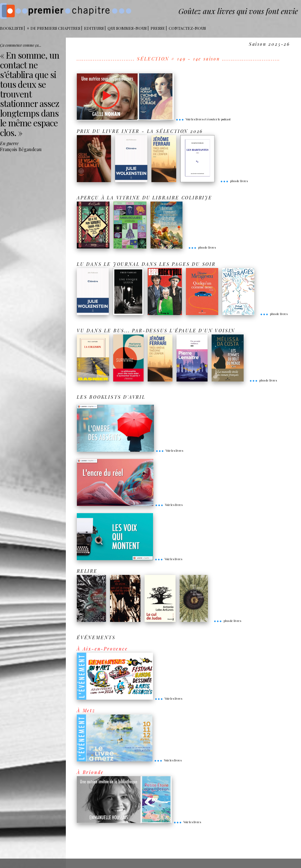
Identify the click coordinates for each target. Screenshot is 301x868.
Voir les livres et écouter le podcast (203, 119)
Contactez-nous (187, 28)
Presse (158, 28)
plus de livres (234, 181)
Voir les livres (169, 450)
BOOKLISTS (11, 28)
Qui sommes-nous (127, 28)
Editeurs (94, 28)
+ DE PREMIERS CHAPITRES (53, 28)
